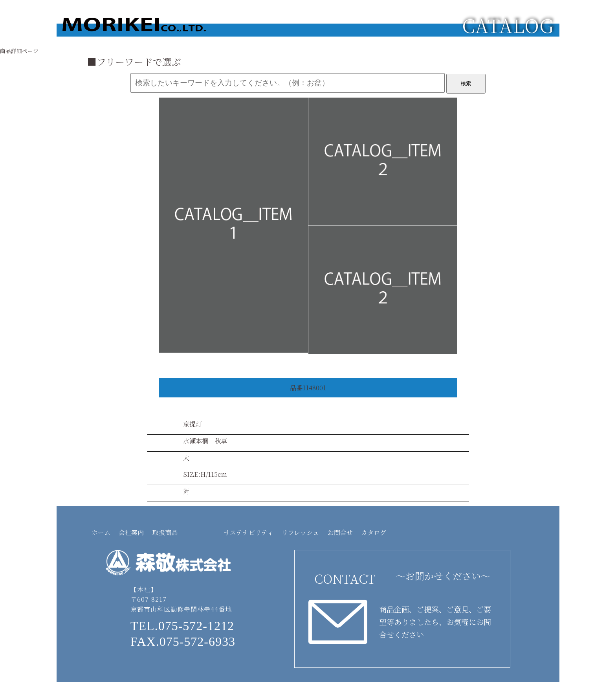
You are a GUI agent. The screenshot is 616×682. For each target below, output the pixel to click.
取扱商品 (165, 532)
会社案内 (131, 532)
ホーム (101, 532)
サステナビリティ (249, 532)
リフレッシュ (300, 532)
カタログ (374, 532)
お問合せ (340, 532)
